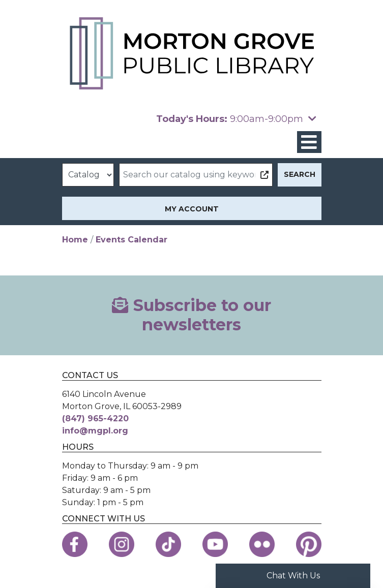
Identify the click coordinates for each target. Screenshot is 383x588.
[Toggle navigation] (309, 142)
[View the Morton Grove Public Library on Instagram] (122, 544)
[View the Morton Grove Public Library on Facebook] (75, 544)
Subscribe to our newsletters (191, 315)
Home (75, 240)
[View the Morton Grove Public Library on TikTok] (168, 544)
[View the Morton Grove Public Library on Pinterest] (309, 544)
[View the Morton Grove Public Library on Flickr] (262, 544)
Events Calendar (131, 240)
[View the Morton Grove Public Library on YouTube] (215, 544)
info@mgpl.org (95, 431)
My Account (192, 209)
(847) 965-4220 (95, 419)
